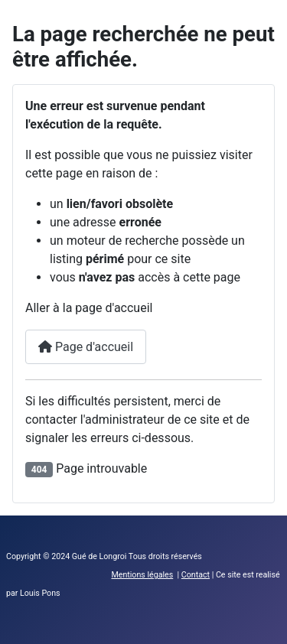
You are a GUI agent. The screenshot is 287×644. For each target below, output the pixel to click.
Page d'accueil (86, 347)
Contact (196, 575)
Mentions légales (142, 575)
